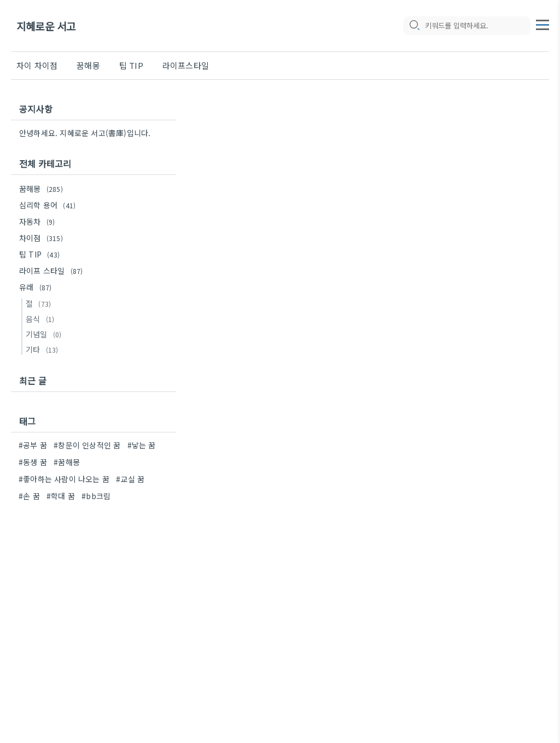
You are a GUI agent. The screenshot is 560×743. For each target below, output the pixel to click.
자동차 (39, 221)
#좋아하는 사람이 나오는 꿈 (64, 479)
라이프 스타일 (52, 271)
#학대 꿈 (61, 496)
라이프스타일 (186, 65)
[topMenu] (542, 24)
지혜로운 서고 (46, 26)
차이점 (43, 238)
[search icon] (414, 26)
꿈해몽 (88, 65)
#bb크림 (96, 496)
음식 (42, 319)
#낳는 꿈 (142, 445)
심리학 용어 (49, 205)
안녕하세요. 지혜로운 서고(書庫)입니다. (85, 133)
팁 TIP (131, 65)
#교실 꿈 (130, 479)
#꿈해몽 (67, 462)
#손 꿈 (29, 496)
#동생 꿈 (33, 462)
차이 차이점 (37, 65)
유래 (37, 287)
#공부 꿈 (33, 445)
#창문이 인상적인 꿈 (87, 445)
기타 (43, 349)
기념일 (45, 334)
